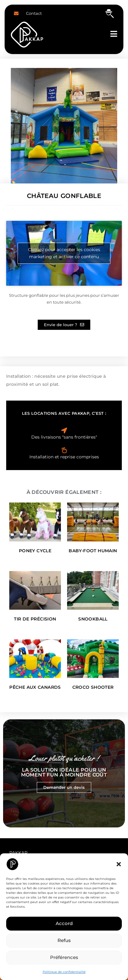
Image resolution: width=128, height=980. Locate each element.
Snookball (93, 619)
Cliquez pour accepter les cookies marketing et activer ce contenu (64, 253)
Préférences (64, 957)
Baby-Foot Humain (93, 551)
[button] (119, 864)
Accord (64, 923)
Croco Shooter (93, 687)
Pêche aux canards (35, 687)
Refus (64, 940)
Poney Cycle (35, 551)
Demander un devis (64, 787)
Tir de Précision (35, 619)
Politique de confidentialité (64, 972)
